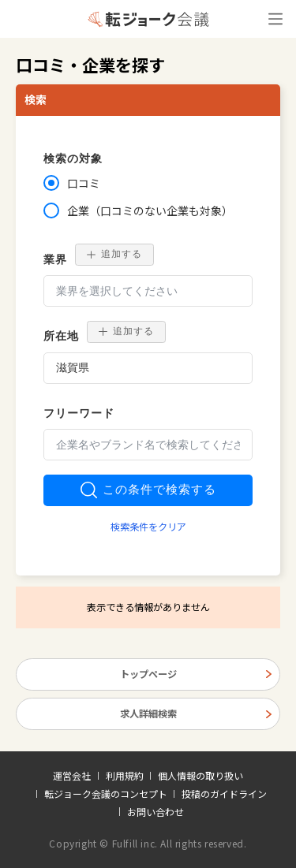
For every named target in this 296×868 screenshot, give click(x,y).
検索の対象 (73, 159)
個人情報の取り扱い (200, 776)
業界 (55, 260)
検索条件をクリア (148, 527)
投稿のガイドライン (224, 794)
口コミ (84, 183)
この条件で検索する (148, 490)
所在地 (61, 336)
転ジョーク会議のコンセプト (106, 794)
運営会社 (72, 776)
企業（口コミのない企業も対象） (150, 210)
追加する (114, 254)
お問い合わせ (155, 812)
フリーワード (79, 414)
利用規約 (125, 776)
